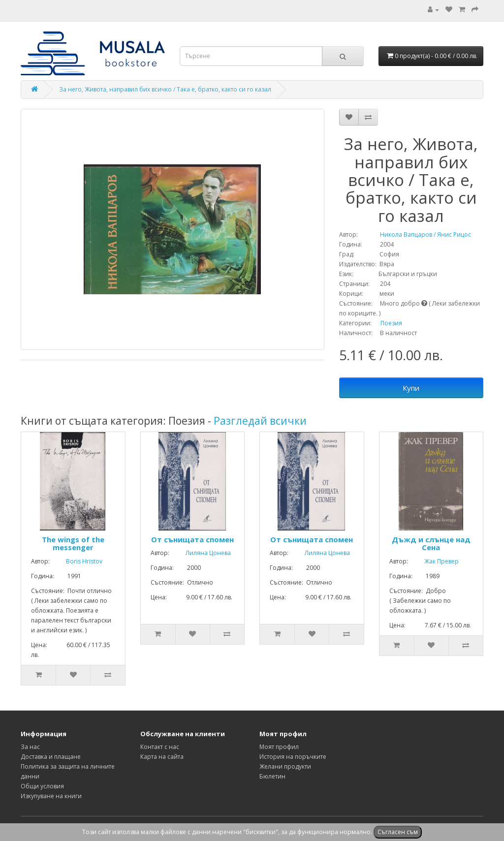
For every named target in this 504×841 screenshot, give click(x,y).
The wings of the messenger (73, 544)
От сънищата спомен (192, 539)
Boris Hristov (77, 561)
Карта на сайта (162, 757)
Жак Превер (434, 561)
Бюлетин (272, 776)
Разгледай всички (260, 421)
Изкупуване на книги (51, 796)
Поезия (391, 323)
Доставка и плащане (51, 757)
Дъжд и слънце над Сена (431, 544)
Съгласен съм (398, 832)
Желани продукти (285, 766)
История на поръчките (293, 757)
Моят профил (279, 747)
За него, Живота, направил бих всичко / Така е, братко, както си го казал (165, 89)
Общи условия (42, 786)
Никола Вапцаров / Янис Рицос (415, 234)
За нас (30, 747)
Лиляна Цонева (201, 553)
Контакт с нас (160, 747)
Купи (411, 388)
